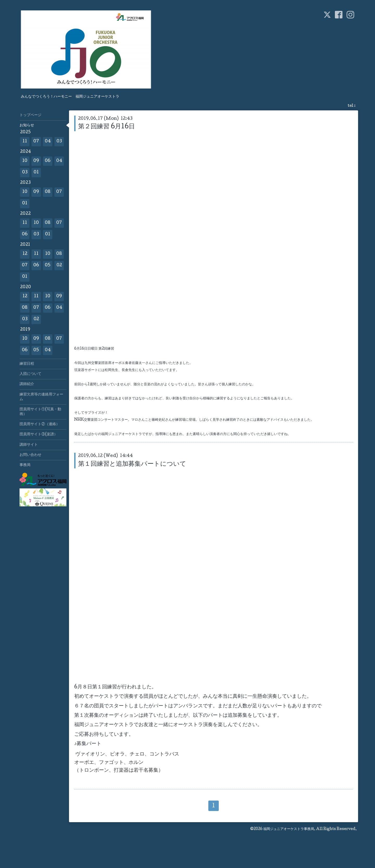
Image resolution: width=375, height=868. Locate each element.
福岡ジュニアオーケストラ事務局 (289, 829)
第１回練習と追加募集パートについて (132, 464)
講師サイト (29, 445)
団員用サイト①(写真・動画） (40, 412)
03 (59, 141)
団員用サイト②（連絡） (40, 424)
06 (48, 161)
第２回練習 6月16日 (107, 127)
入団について (30, 374)
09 (36, 161)
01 (36, 172)
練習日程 (27, 364)
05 (48, 265)
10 (25, 161)
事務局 (25, 465)
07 (36, 141)
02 (59, 265)
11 (25, 141)
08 (48, 192)
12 (25, 254)
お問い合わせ (30, 455)
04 (48, 141)
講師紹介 (27, 384)
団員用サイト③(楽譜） (39, 435)
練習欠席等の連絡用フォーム (41, 397)
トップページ (30, 115)
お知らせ (27, 125)
